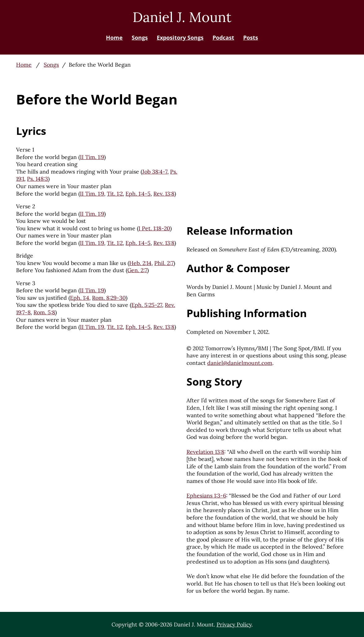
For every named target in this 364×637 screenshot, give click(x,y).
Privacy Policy (234, 624)
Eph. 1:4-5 (138, 194)
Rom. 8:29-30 (109, 298)
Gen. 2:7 (137, 270)
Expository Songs (180, 38)
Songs (140, 38)
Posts (251, 38)
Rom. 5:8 (44, 312)
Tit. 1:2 (115, 194)
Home (114, 38)
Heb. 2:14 (140, 263)
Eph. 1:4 (80, 298)
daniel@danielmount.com (240, 363)
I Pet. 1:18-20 (154, 228)
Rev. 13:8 (164, 194)
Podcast (223, 38)
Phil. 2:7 (164, 263)
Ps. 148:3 (37, 179)
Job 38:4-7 (155, 172)
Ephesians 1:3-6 (206, 495)
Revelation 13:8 (205, 452)
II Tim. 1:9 (92, 157)
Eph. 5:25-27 (147, 305)
